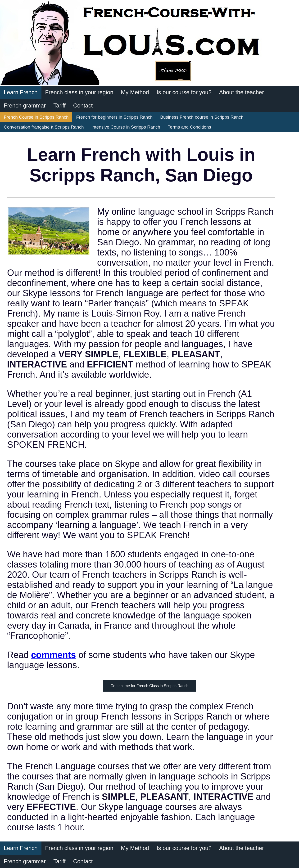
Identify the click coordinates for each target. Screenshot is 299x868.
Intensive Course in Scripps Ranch (126, 127)
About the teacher (242, 92)
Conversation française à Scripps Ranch (44, 127)
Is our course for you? (184, 92)
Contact (83, 105)
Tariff (59, 105)
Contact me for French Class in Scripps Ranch (149, 686)
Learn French (21, 92)
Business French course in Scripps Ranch (202, 117)
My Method (135, 92)
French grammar (25, 105)
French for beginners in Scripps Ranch (114, 117)
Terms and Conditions (189, 127)
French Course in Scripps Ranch (36, 117)
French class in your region (79, 92)
